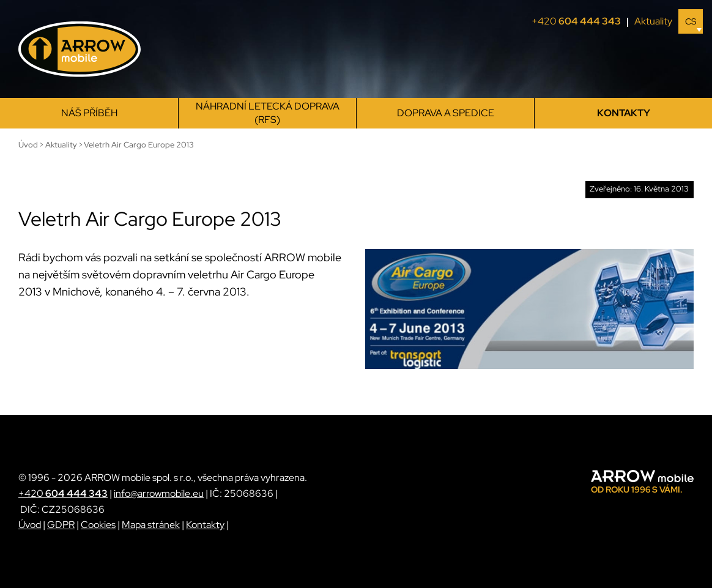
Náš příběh (89, 113)
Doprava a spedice (446, 113)
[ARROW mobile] (80, 49)
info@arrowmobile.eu (159, 493)
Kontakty (624, 113)
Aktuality (653, 21)
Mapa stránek (151, 525)
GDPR (61, 525)
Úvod (30, 525)
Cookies (98, 525)
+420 (580, 21)
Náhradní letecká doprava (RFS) (268, 113)
